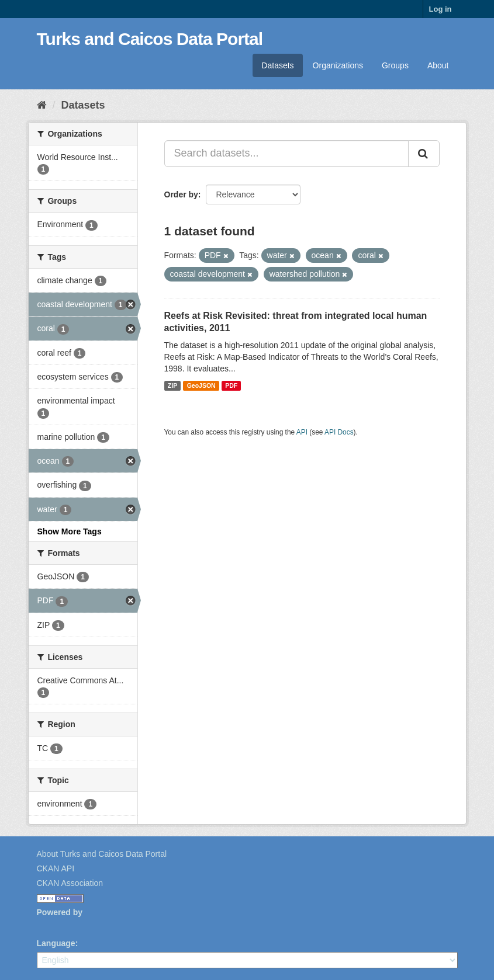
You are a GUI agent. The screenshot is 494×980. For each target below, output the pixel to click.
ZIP (172, 385)
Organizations (338, 65)
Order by (181, 194)
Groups (395, 65)
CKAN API (56, 868)
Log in (441, 9)
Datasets (277, 65)
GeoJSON (201, 385)
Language (56, 943)
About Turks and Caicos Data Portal (102, 854)
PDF (231, 385)
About (438, 65)
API (302, 432)
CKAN (57, 925)
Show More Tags (70, 531)
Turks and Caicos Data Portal (150, 39)
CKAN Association (70, 883)
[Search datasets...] (286, 154)
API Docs (339, 432)
